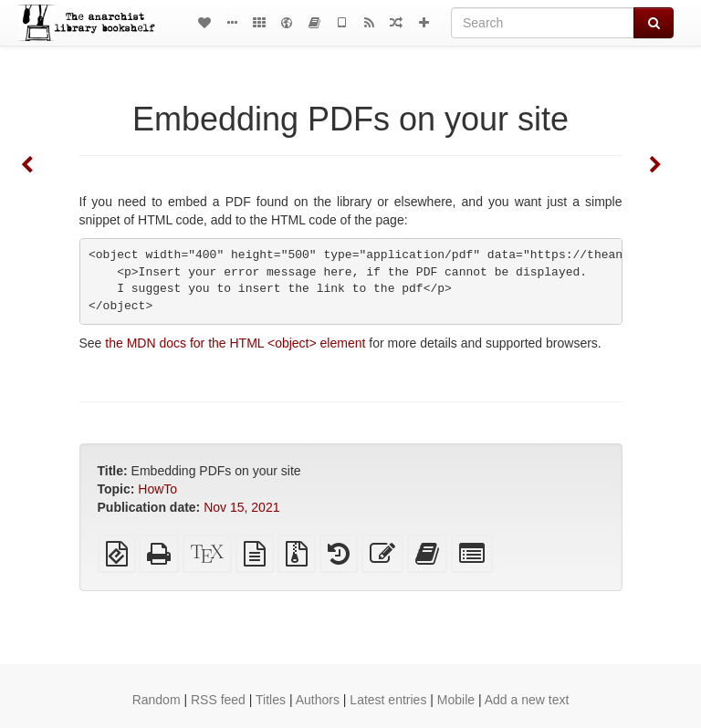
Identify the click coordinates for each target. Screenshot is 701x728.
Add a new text (527, 700)
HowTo (157, 489)
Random (157, 700)
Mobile (456, 700)
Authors (318, 700)
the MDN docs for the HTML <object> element (235, 343)
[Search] (543, 23)
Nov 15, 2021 (241, 507)
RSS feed (218, 700)
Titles (271, 700)
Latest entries (388, 700)
